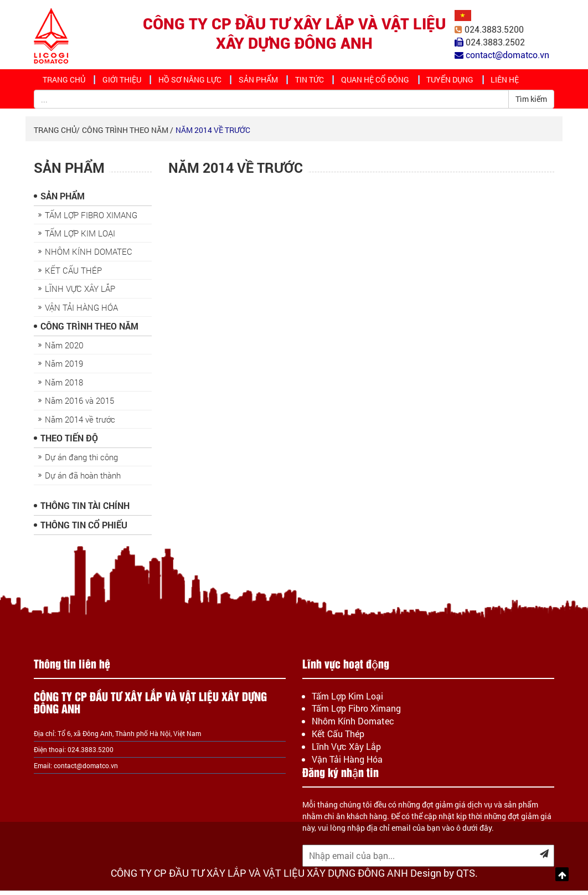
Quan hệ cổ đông (384, 82)
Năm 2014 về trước (213, 135)
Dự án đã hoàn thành (83, 480)
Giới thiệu (125, 82)
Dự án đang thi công (81, 462)
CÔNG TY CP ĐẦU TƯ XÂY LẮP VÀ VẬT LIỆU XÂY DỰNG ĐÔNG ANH (294, 34)
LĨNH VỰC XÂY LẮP (80, 294)
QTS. (467, 877)
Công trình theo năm (89, 331)
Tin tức (316, 82)
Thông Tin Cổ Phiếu (84, 530)
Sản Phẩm (263, 82)
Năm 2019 (64, 368)
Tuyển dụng (460, 82)
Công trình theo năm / (128, 135)
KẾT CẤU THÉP (73, 275)
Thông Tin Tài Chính (85, 510)
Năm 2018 (64, 387)
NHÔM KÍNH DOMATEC (89, 256)
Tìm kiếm (531, 104)
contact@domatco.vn (86, 770)
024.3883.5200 (494, 30)
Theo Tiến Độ (69, 443)
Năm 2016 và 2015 (79, 405)
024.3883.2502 (495, 42)
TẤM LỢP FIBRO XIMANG (91, 220)
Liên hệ (518, 82)
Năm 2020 (64, 350)
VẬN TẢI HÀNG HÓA (81, 312)
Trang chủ (65, 82)
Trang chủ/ (57, 135)
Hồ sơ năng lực (195, 82)
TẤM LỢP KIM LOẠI (80, 238)
